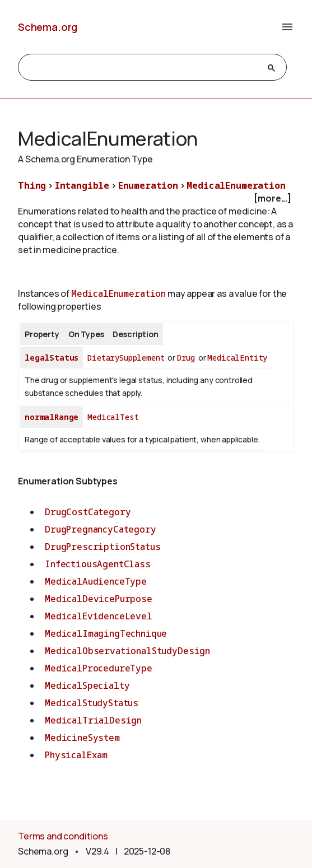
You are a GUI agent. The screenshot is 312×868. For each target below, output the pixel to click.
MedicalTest (113, 417)
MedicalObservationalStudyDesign (127, 651)
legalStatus (52, 358)
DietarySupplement (126, 358)
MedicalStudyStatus (92, 703)
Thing (32, 185)
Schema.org (48, 27)
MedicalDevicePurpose (99, 599)
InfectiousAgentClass (98, 564)
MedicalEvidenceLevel (99, 616)
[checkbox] (156, 199)
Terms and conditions (63, 836)
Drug (186, 358)
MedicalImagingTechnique (106, 633)
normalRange (52, 417)
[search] (142, 68)
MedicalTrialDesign (93, 720)
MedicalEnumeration (236, 185)
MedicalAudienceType (96, 581)
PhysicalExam (76, 755)
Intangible (82, 185)
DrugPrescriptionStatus (103, 547)
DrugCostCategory (88, 512)
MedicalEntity (237, 358)
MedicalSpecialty (87, 685)
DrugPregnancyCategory (101, 529)
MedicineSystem (82, 738)
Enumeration (148, 185)
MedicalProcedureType (99, 668)
